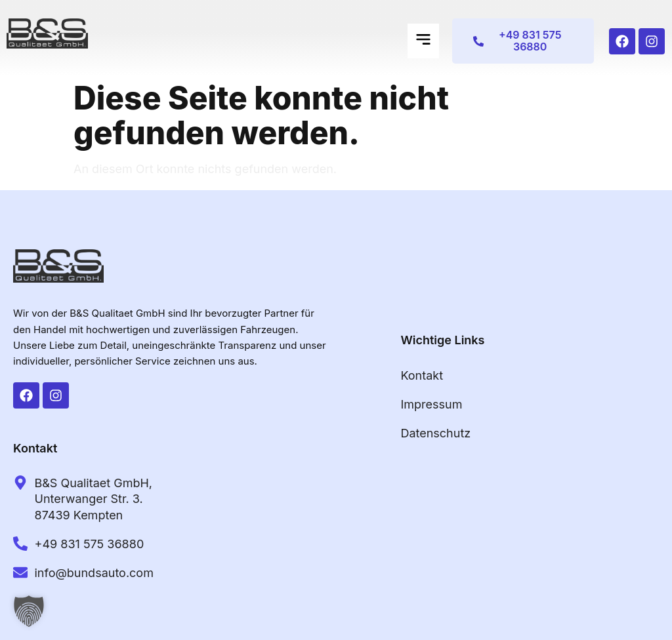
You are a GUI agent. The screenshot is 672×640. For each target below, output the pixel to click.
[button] (423, 41)
